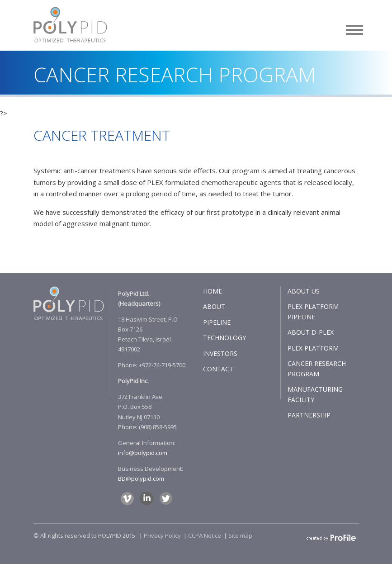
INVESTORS (220, 353)
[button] (354, 28)
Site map (240, 536)
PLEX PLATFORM (313, 348)
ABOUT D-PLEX (311, 332)
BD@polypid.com (141, 479)
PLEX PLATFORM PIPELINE (313, 312)
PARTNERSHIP (309, 415)
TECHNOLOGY (224, 338)
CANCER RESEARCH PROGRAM (317, 369)
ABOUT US (304, 291)
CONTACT (218, 369)
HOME (213, 291)
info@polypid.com (143, 453)
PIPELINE (217, 322)
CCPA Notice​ (205, 536)
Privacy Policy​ (162, 536)
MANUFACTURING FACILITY (315, 394)
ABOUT (214, 306)
